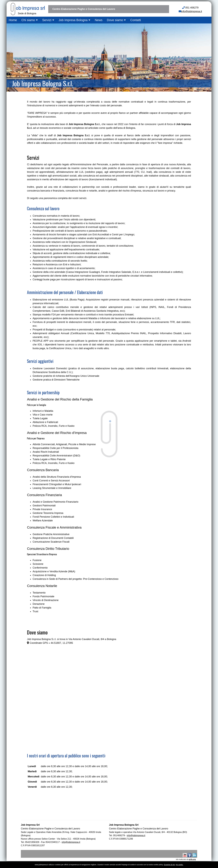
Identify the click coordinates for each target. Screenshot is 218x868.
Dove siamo (116, 20)
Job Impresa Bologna (75, 20)
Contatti (136, 20)
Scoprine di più (169, 865)
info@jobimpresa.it (192, 11)
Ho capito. (179, 865)
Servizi (48, 20)
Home (13, 20)
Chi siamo (30, 20)
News (99, 20)
